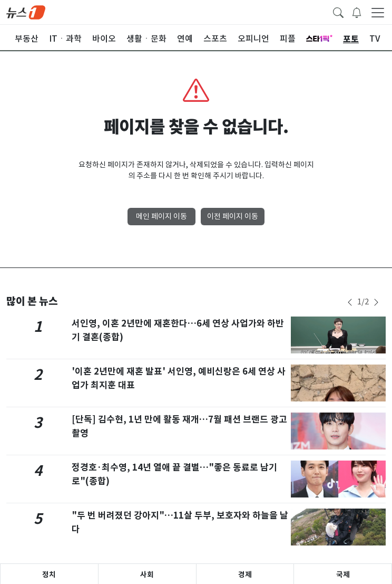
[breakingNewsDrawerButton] (357, 12)
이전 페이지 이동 (233, 216)
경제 (245, 575)
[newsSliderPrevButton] (350, 302)
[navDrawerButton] (378, 12)
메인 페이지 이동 (161, 216)
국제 (343, 575)
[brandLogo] (26, 12)
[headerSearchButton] (338, 12)
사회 (147, 575)
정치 (49, 575)
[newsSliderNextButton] (376, 302)
